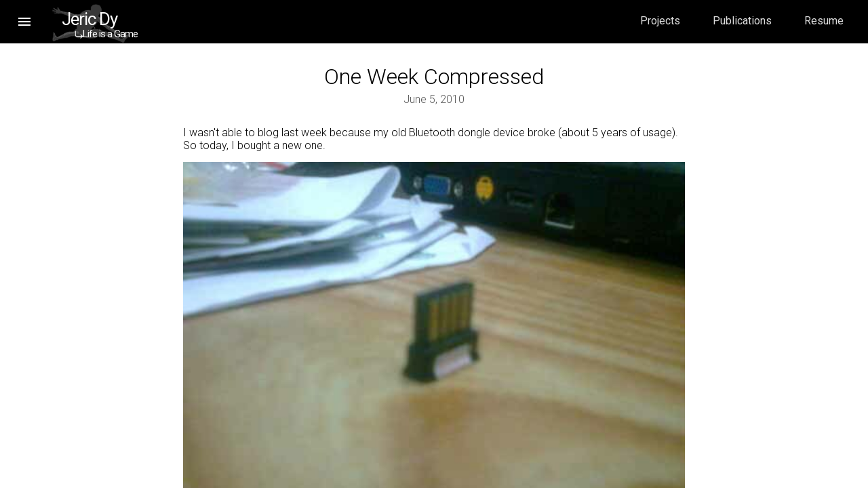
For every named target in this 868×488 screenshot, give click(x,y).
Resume (824, 21)
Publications (742, 21)
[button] (24, 22)
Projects (660, 21)
